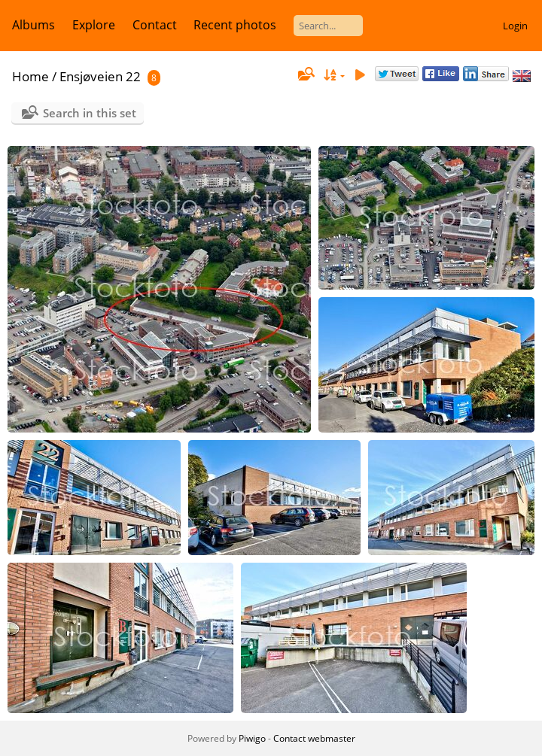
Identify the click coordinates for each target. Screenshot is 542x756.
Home (30, 76)
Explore (94, 25)
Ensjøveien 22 (100, 76)
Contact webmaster (314, 738)
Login (515, 26)
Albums (33, 25)
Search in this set (90, 113)
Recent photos (235, 25)
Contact (155, 25)
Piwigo (252, 738)
